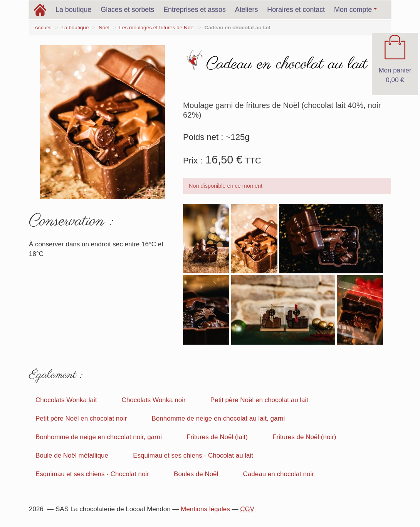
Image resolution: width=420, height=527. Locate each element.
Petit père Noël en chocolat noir (81, 418)
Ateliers (247, 10)
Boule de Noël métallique (72, 455)
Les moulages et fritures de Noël (157, 28)
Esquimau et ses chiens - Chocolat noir (92, 474)
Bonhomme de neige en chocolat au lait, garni (218, 418)
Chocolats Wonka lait (66, 400)
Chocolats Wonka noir (154, 400)
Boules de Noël (196, 474)
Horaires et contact (296, 10)
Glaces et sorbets (127, 10)
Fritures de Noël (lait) (217, 437)
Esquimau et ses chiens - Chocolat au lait (193, 455)
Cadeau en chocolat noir (279, 474)
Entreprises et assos (195, 10)
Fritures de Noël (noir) (304, 437)
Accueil (43, 28)
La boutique (73, 10)
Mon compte (355, 10)
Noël (104, 28)
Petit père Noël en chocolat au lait (259, 400)
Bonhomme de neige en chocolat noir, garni (99, 437)
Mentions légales (205, 509)
